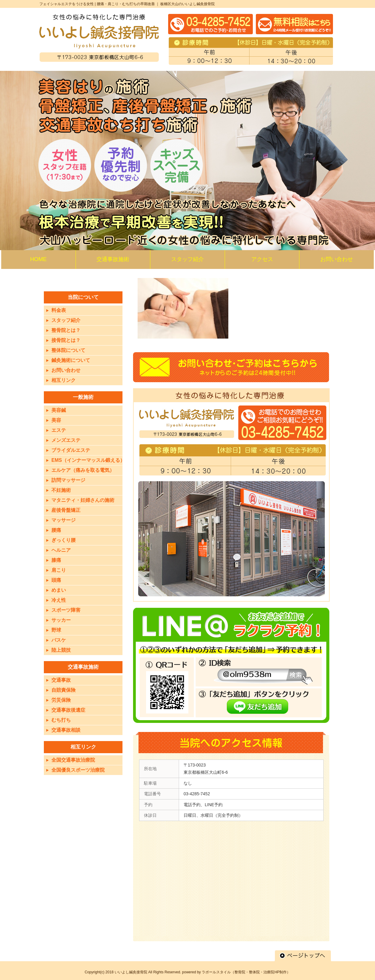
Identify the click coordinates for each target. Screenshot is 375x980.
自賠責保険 (64, 690)
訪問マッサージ (68, 480)
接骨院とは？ (66, 340)
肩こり (59, 570)
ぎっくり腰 (64, 540)
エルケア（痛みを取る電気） (83, 470)
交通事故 (61, 680)
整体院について (68, 350)
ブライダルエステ (71, 450)
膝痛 (56, 560)
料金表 (59, 310)
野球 (56, 630)
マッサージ (64, 520)
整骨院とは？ (66, 330)
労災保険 (61, 700)
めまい (59, 590)
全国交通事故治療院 (73, 760)
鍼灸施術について (71, 360)
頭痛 (56, 580)
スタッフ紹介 (66, 320)
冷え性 (59, 600)
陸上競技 (61, 650)
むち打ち (61, 720)
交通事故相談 (66, 730)
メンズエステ (66, 440)
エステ (59, 430)
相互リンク (64, 380)
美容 (56, 420)
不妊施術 (61, 490)
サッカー (61, 620)
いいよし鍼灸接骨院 (131, 972)
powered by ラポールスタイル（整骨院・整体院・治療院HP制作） (236, 972)
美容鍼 (59, 410)
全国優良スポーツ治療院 (78, 770)
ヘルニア (61, 550)
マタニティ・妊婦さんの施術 (83, 500)
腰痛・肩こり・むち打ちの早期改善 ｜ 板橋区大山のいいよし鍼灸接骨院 (156, 4)
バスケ (59, 640)
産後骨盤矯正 (66, 510)
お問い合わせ (66, 370)
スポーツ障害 (66, 610)
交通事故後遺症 (68, 710)
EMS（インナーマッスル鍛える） (88, 460)
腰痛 (56, 530)
